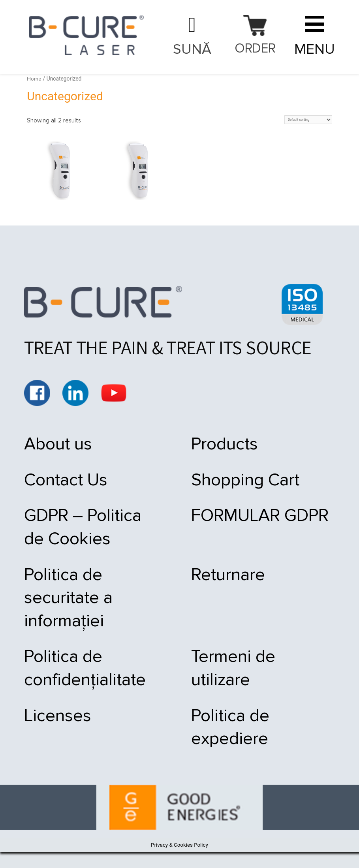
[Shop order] (306, 120)
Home (34, 79)
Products (213, 444)
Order (255, 49)
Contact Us (68, 482)
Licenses (59, 729)
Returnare (217, 582)
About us (59, 444)
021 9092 (192, 36)
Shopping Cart (235, 482)
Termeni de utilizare (256, 667)
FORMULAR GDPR (252, 520)
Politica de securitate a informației (70, 606)
